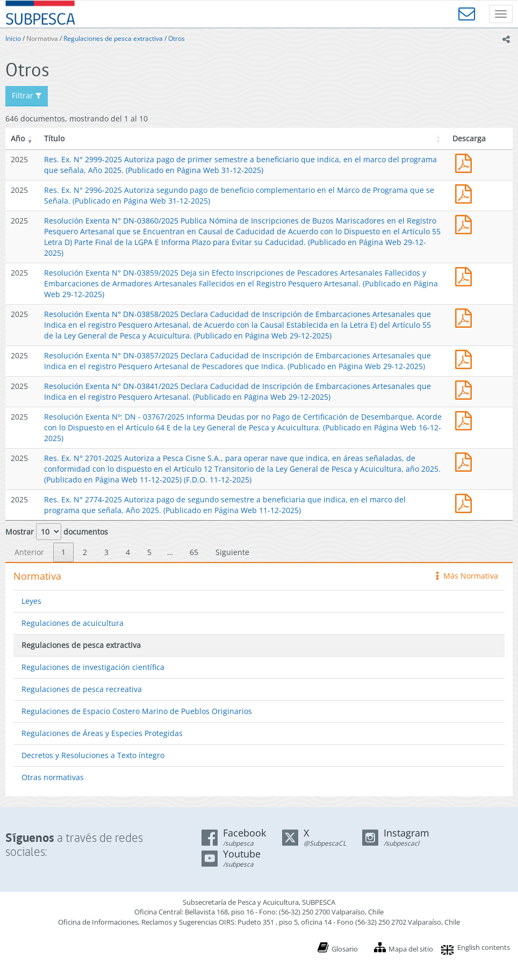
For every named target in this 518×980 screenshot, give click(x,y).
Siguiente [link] (232, 552)
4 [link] (128, 552)
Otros (177, 38)
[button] (30, 139)
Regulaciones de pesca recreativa (82, 689)
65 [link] (194, 552)
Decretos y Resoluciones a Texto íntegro (93, 755)
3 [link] (106, 552)
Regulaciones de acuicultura (73, 623)
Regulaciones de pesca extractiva (113, 38)
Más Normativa (467, 576)
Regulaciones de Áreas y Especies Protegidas (102, 733)
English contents (484, 947)
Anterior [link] (29, 552)
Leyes (31, 601)
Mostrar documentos (57, 532)
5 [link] (149, 552)
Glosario (345, 949)
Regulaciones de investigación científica (93, 667)
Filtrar (27, 95)
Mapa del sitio (411, 949)
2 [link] (85, 552)
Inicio (13, 38)
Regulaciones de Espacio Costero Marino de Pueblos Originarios (137, 711)
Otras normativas (53, 777)
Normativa (42, 38)
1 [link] (63, 552)
